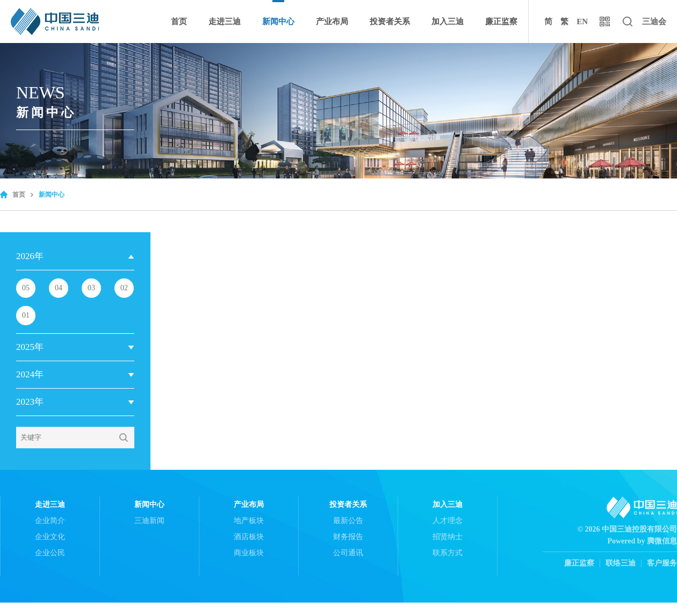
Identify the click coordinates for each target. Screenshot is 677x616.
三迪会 (654, 22)
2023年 (30, 402)
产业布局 (332, 22)
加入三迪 (448, 22)
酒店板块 (249, 537)
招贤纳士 (448, 537)
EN (582, 22)
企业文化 (50, 537)
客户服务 (662, 563)
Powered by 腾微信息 (642, 541)
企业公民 (50, 553)
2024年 (30, 374)
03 (91, 288)
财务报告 (348, 537)
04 (59, 288)
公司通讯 (348, 553)
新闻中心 (278, 22)
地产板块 (249, 521)
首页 (179, 22)
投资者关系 (390, 22)
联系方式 (448, 553)
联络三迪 (621, 563)
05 (26, 288)
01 (26, 315)
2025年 (30, 347)
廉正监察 (501, 22)
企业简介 (50, 521)
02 (124, 288)
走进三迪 (225, 22)
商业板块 (249, 553)
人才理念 (448, 521)
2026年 (30, 256)
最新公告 (348, 521)
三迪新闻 (149, 521)
